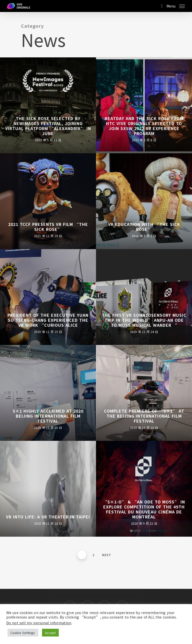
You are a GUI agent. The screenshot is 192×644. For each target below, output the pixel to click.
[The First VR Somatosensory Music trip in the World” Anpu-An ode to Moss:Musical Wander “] (144, 297)
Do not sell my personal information (39, 623)
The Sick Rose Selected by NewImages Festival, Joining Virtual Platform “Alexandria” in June (48, 126)
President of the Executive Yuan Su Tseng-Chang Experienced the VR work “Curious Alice (48, 320)
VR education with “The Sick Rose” (144, 227)
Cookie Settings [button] (23, 633)
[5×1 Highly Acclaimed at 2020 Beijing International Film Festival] (48, 393)
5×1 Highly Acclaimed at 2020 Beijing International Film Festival (48, 416)
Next (107, 555)
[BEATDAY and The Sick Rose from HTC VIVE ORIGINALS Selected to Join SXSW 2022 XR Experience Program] (144, 105)
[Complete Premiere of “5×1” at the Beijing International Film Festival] (144, 393)
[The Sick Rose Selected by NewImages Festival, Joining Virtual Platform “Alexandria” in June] (48, 105)
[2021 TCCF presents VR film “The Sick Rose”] (48, 201)
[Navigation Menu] (176, 5)
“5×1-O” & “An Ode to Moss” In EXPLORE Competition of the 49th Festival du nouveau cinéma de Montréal (144, 509)
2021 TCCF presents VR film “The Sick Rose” (48, 227)
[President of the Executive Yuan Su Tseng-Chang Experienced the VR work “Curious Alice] (48, 297)
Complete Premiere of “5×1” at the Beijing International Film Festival (144, 416)
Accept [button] (50, 633)
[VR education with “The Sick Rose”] (144, 201)
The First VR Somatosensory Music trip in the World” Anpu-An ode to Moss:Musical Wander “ (144, 320)
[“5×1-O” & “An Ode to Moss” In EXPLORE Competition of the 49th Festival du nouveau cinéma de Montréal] (144, 489)
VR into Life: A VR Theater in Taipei (48, 517)
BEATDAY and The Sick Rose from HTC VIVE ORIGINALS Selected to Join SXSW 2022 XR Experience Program (144, 126)
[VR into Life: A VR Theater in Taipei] (48, 489)
